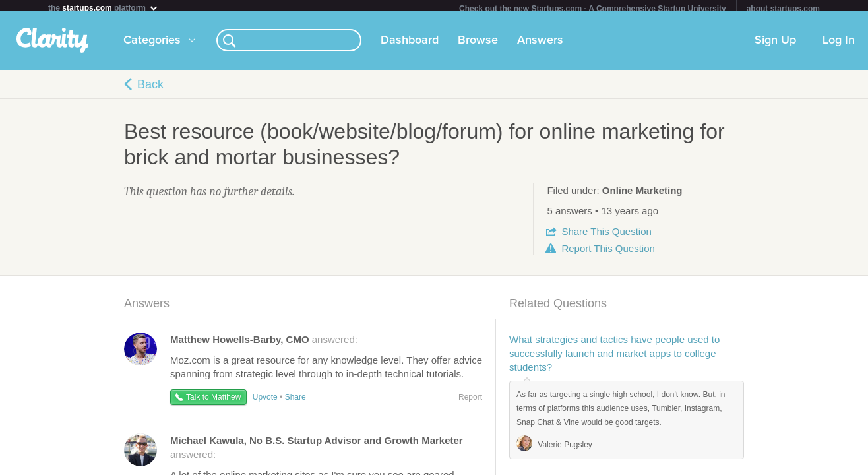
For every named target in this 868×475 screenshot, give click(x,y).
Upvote (265, 402)
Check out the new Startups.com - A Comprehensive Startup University (593, 9)
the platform (104, 8)
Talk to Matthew (213, 402)
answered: (264, 345)
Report (608, 254)
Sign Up (775, 46)
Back (150, 90)
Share (606, 237)
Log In (839, 46)
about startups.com (783, 9)
